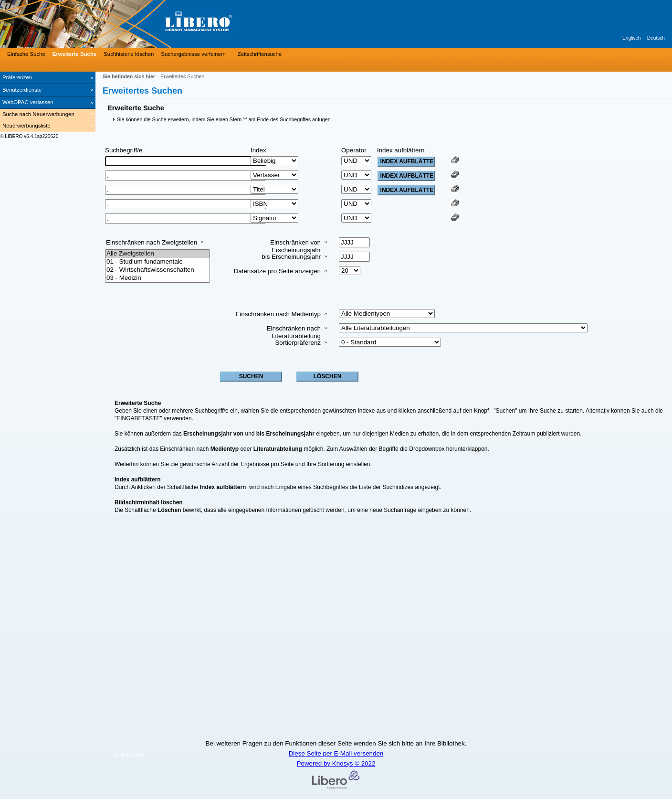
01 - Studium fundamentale (157, 262)
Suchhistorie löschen (129, 54)
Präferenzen (17, 77)
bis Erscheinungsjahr (291, 257)
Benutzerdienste (22, 90)
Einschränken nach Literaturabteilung (294, 332)
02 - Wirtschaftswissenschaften (157, 270)
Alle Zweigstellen (157, 254)
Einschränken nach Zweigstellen (152, 242)
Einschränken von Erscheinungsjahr (295, 246)
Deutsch (656, 38)
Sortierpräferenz (298, 343)
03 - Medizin (157, 278)
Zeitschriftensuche (260, 54)
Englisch (631, 38)
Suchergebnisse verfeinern (193, 54)
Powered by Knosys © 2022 (336, 763)
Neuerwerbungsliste (26, 126)
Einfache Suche (26, 54)
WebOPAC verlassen (28, 102)
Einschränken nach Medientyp (278, 314)
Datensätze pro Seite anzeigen (277, 271)
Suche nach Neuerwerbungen (38, 114)
